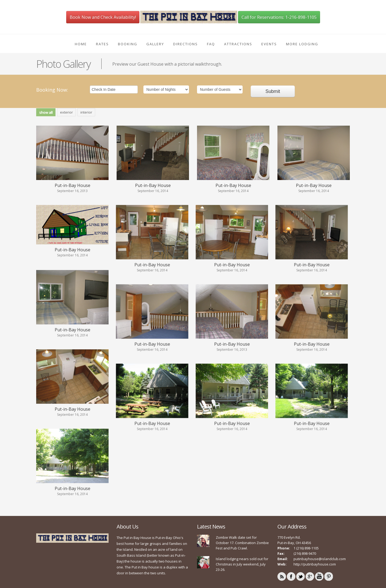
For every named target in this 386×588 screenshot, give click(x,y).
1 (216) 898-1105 (306, 542)
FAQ (211, 44)
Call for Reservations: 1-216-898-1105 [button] (279, 17)
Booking (128, 44)
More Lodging (302, 44)
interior (86, 112)
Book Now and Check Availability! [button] (103, 17)
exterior (66, 112)
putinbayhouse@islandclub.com (320, 553)
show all (46, 112)
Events (269, 44)
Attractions (238, 44)
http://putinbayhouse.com (315, 558)
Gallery (155, 44)
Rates (102, 44)
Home (81, 44)
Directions (185, 44)
